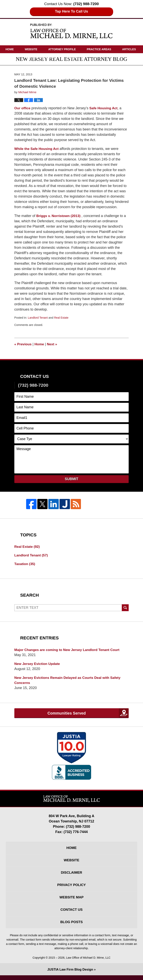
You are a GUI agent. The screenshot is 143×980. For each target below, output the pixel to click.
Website (31, 49)
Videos (11, 57)
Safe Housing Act (104, 108)
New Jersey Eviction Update (38, 665)
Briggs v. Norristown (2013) (59, 216)
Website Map (71, 901)
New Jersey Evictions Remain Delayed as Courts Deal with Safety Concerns (69, 681)
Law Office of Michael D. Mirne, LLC (88, 962)
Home (10, 49)
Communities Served (66, 715)
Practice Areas (99, 49)
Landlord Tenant (38, 318)
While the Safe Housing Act (37, 149)
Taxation (25, 564)
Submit (72, 479)
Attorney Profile (62, 49)
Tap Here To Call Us (72, 11)
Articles (129, 49)
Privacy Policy (71, 888)
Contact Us (76, 57)
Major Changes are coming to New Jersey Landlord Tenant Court (69, 650)
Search (125, 608)
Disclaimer (71, 875)
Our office (23, 108)
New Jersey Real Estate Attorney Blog (71, 31)
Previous (23, 344)
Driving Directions (42, 57)
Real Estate (62, 318)
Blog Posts (71, 926)
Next (53, 344)
